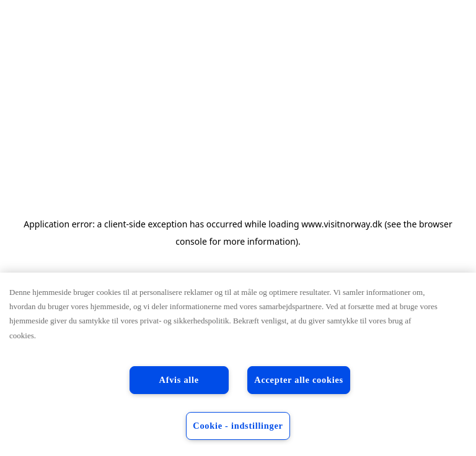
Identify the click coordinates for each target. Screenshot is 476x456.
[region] (238, 364)
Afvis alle (179, 380)
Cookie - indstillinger (238, 426)
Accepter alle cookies (299, 380)
